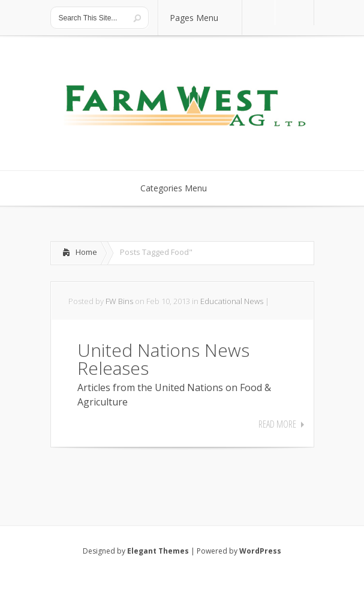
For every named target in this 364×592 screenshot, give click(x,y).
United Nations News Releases (163, 359)
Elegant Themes (158, 551)
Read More (277, 424)
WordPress (260, 551)
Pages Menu (201, 18)
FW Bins (119, 301)
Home (86, 252)
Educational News (232, 301)
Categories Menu (181, 188)
